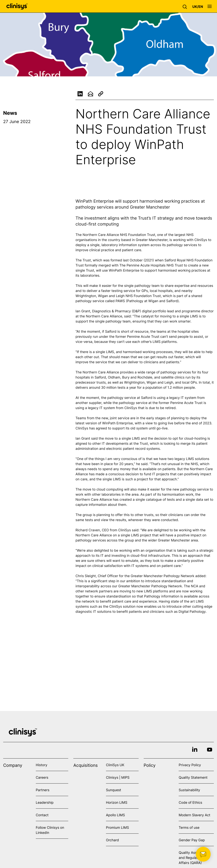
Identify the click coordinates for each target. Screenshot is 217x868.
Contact (42, 815)
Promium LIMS (117, 827)
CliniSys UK (115, 765)
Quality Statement (193, 777)
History (42, 765)
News (10, 113)
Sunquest (113, 790)
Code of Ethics (190, 802)
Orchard (112, 840)
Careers (42, 777)
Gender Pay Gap (192, 840)
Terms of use (189, 827)
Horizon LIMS (117, 802)
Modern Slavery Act (194, 815)
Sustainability (189, 790)
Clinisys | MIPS (118, 777)
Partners (43, 790)
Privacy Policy (190, 765)
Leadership (45, 802)
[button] (186, 6)
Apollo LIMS (115, 815)
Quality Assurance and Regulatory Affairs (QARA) (193, 858)
